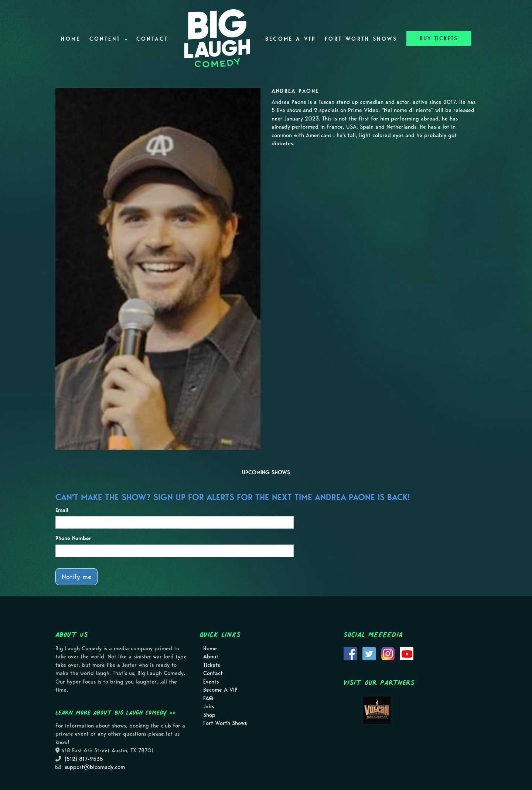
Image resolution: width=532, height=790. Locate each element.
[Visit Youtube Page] (407, 653)
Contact (152, 39)
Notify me (76, 577)
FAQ (208, 698)
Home (71, 39)
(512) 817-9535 (84, 759)
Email (62, 510)
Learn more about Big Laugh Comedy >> (115, 712)
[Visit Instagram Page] (388, 653)
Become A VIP (291, 39)
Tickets (212, 665)
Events (211, 682)
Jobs (209, 706)
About (211, 657)
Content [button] (108, 39)
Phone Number (73, 538)
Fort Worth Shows (361, 39)
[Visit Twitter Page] (369, 653)
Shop (209, 715)
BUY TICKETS (439, 38)
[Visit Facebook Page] (350, 653)
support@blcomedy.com (95, 767)
